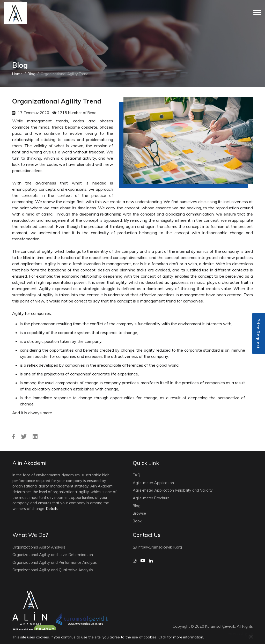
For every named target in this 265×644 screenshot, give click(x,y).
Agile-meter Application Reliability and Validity (173, 490)
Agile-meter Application (153, 483)
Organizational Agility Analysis (39, 547)
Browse (139, 513)
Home (17, 74)
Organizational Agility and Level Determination (53, 555)
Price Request (258, 334)
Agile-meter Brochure (151, 498)
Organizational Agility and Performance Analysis (55, 562)
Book (137, 521)
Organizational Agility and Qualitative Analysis (53, 570)
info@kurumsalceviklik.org (157, 547)
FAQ (137, 475)
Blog (32, 74)
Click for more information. (181, 638)
